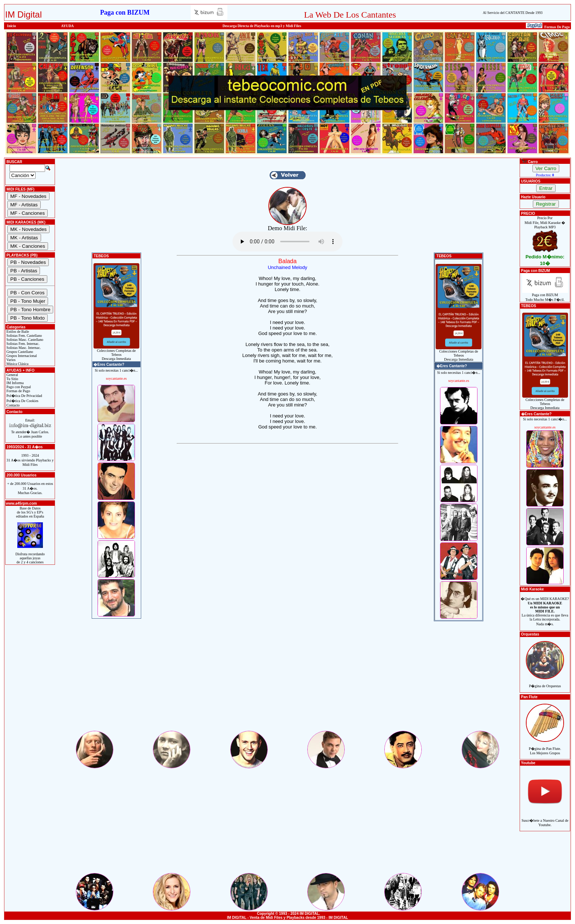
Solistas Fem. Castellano (24, 336)
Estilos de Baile (17, 332)
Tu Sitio (12, 379)
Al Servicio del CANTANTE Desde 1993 (512, 13)
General (12, 375)
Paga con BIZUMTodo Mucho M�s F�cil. (545, 296)
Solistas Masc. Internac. (23, 348)
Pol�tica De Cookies (22, 401)
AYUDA (68, 26)
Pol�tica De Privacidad (24, 396)
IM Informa (14, 383)
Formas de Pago (18, 391)
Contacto (13, 405)
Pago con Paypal (18, 387)
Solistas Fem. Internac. (22, 344)
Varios (10, 360)
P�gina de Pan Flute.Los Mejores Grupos (545, 747)
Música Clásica (17, 364)
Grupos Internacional (21, 356)
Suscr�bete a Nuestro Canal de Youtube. (545, 819)
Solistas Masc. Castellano (24, 340)
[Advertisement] (287, 678)
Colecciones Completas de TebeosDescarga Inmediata (116, 353)
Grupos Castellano (19, 352)
